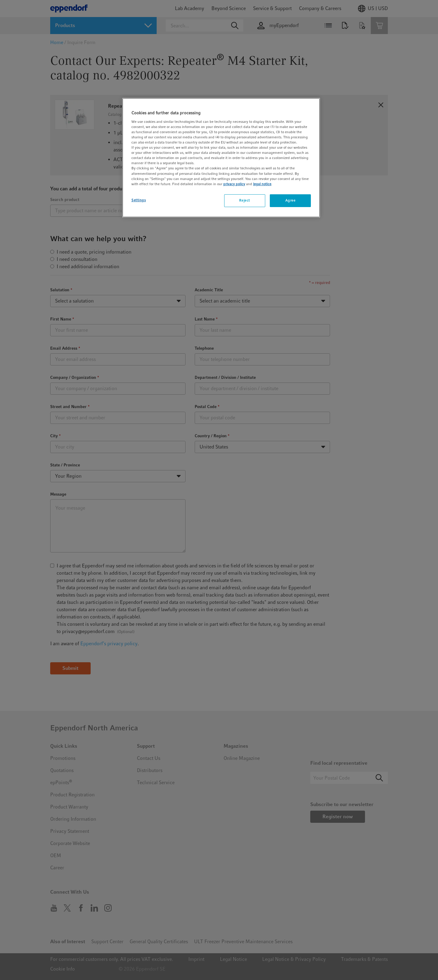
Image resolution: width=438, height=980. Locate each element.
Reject (244, 200)
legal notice (262, 184)
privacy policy (234, 184)
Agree (290, 200)
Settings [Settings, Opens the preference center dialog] (139, 200)
